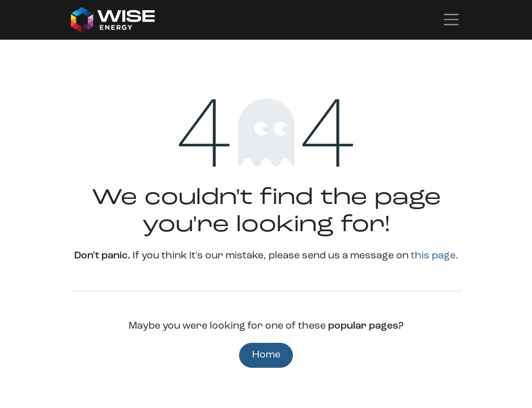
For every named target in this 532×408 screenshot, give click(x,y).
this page (433, 256)
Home (266, 355)
